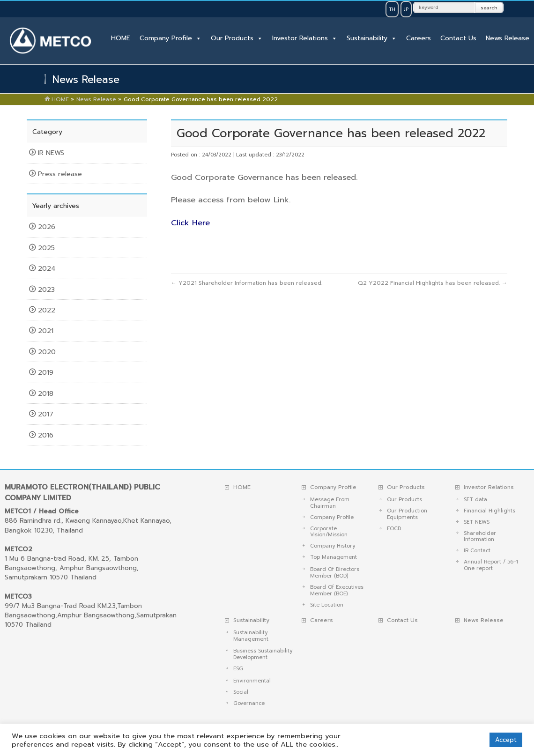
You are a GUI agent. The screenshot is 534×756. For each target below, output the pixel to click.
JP (406, 9)
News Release (508, 38)
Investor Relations (300, 38)
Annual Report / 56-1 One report (491, 565)
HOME (121, 38)
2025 (48, 248)
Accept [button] (506, 740)
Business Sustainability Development (263, 654)
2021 (47, 331)
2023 (48, 289)
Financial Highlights (489, 511)
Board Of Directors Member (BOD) (335, 573)
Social (241, 692)
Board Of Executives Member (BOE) (337, 590)
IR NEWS (51, 153)
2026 (48, 227)
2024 (48, 268)
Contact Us (458, 38)
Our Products (232, 38)
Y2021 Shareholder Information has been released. (247, 283)
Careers (419, 38)
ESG (238, 669)
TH (392, 9)
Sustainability (367, 38)
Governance (249, 703)
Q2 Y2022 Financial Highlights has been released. (433, 283)
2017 (47, 414)
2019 (47, 372)
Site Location (327, 605)
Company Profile (166, 38)
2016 (47, 435)
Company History (333, 546)
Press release (60, 174)
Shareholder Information (480, 537)
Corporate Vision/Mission (329, 532)
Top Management (334, 557)
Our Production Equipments (407, 514)
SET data (475, 500)
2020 (48, 352)
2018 (47, 393)
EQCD (394, 529)
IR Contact (477, 551)
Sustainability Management (251, 636)
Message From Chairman (330, 503)
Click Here (190, 223)
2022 (48, 310)
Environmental (252, 681)
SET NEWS (477, 522)
